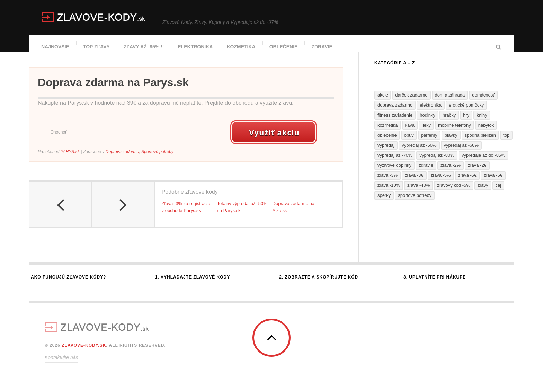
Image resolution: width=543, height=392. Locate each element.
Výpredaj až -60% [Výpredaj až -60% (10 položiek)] (461, 152)
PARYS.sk (70, 158)
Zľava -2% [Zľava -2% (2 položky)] (451, 172)
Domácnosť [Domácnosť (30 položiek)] (483, 102)
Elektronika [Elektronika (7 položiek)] (431, 112)
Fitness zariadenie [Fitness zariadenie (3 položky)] (395, 122)
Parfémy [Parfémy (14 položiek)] (429, 142)
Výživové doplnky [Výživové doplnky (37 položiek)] (394, 172)
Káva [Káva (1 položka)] (410, 132)
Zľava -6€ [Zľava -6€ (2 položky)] (493, 182)
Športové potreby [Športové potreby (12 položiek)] (415, 202)
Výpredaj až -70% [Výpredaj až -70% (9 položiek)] (395, 162)
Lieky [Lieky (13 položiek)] (426, 132)
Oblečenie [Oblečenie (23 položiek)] (387, 142)
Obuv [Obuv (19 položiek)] (409, 142)
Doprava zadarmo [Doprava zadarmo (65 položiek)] (395, 112)
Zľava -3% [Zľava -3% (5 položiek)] (388, 182)
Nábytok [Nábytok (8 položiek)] (486, 132)
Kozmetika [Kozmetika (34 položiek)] (388, 132)
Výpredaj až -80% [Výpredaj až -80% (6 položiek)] (437, 162)
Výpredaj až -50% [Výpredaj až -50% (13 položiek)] (419, 152)
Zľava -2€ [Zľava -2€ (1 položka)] (477, 172)
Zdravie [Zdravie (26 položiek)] (426, 172)
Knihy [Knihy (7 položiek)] (482, 122)
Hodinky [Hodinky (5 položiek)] (428, 122)
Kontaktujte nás (61, 364)
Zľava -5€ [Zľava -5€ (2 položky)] (468, 182)
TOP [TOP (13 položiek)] (506, 142)
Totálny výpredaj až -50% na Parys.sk (242, 214)
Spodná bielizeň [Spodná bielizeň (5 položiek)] (480, 142)
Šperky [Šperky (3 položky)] (384, 202)
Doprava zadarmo (122, 158)
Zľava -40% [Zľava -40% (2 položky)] (419, 192)
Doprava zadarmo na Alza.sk (293, 214)
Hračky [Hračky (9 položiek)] (449, 122)
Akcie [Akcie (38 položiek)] (383, 102)
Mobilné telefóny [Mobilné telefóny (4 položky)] (455, 132)
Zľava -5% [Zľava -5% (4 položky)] (441, 182)
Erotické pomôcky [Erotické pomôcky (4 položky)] (466, 112)
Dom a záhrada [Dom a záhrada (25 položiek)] (450, 102)
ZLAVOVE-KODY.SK (84, 352)
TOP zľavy (97, 47)
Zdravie (322, 47)
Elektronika (195, 47)
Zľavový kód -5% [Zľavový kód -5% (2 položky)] (454, 192)
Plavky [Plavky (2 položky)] (451, 142)
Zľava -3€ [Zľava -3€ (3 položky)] (414, 182)
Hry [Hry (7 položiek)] (466, 122)
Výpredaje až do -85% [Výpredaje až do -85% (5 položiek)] (483, 162)
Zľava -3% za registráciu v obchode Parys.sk (186, 214)
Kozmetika (241, 47)
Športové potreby (157, 158)
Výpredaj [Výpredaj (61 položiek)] (386, 152)
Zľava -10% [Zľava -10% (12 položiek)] (389, 192)
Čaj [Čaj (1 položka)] (499, 192)
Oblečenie (284, 47)
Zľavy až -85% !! (144, 47)
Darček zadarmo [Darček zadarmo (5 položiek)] (411, 102)
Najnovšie (56, 47)
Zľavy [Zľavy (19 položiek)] (483, 192)
